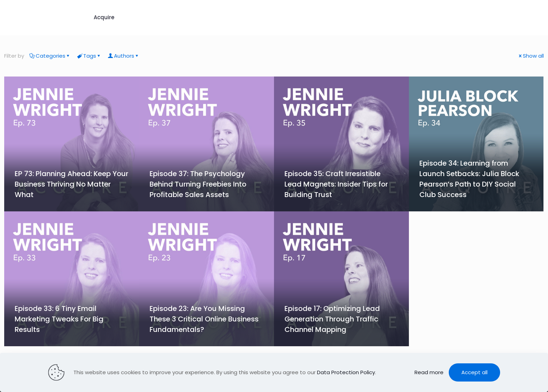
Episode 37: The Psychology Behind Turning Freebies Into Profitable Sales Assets (198, 184)
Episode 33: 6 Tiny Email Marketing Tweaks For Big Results (59, 319)
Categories (50, 56)
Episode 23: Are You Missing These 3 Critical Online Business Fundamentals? (204, 319)
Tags (89, 56)
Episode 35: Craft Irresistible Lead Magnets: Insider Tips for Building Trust (336, 184)
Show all (531, 56)
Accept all (474, 372)
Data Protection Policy (346, 372)
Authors (124, 56)
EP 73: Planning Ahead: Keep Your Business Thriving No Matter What (71, 184)
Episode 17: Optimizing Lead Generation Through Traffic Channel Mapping (332, 319)
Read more (429, 372)
